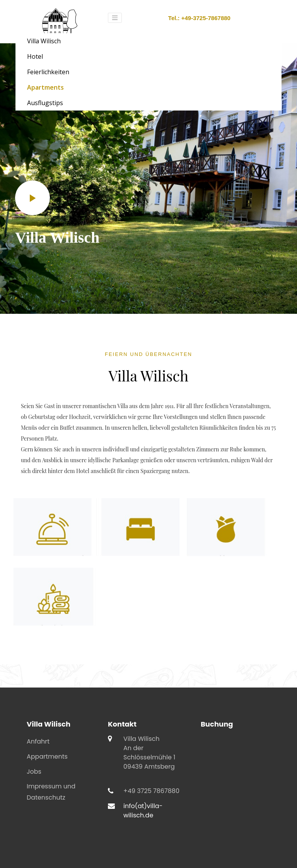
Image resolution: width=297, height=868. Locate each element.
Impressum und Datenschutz (51, 792)
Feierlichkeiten (48, 72)
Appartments (47, 757)
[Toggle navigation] (115, 18)
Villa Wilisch (44, 41)
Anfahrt (38, 741)
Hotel (35, 56)
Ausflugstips (45, 103)
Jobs (34, 772)
